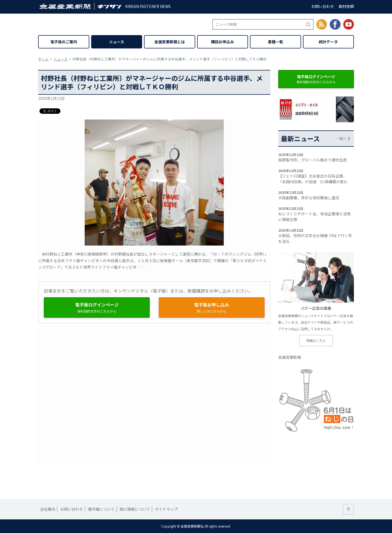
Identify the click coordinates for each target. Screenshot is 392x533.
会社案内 (48, 509)
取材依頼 (346, 6)
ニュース (117, 42)
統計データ (328, 42)
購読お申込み (222, 42)
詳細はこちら (316, 340)
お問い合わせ (323, 6)
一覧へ (341, 138)
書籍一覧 (275, 42)
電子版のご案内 (64, 42)
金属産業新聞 (290, 357)
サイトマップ (166, 509)
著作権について (101, 509)
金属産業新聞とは (170, 42)
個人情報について (135, 509)
